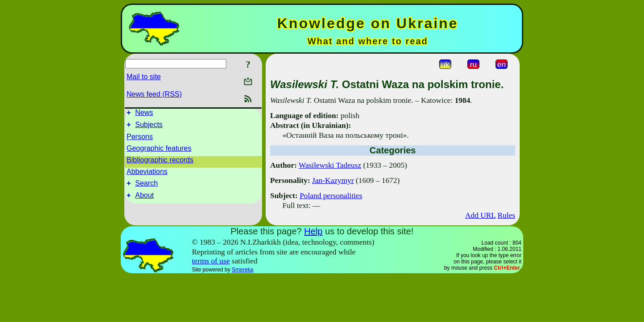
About (144, 201)
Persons (140, 139)
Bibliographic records (160, 163)
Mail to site (144, 77)
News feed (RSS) (154, 94)
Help (313, 231)
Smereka (242, 270)
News (144, 114)
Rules (506, 215)
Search (146, 187)
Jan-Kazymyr (333, 180)
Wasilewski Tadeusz (330, 165)
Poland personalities (331, 196)
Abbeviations (147, 174)
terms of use (211, 261)
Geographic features (159, 151)
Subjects (149, 127)
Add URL (480, 215)
